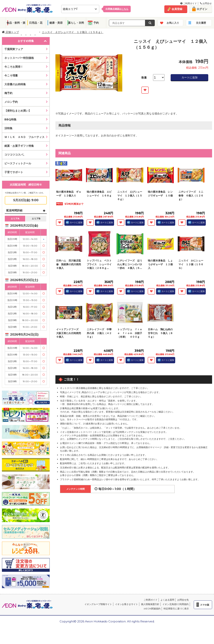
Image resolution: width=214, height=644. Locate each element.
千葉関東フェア (14, 49)
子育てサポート (14, 172)
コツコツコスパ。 (15, 155)
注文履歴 (201, 23)
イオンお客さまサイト (126, 604)
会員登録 (177, 9)
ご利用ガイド (189, 3)
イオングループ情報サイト (98, 604)
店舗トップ (10, 32)
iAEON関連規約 (152, 609)
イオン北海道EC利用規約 (175, 604)
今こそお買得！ (14, 67)
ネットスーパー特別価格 (19, 58)
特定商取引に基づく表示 (176, 609)
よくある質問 (167, 600)
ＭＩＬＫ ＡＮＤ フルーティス (24, 137)
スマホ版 (205, 605)
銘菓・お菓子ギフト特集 (19, 146)
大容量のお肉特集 (15, 84)
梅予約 (8, 93)
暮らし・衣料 (76, 23)
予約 (96, 23)
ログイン (202, 9)
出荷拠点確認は (117, 9)
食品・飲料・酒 (16, 23)
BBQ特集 (10, 119)
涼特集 (8, 128)
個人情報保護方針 (150, 604)
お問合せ (206, 3)
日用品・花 (36, 23)
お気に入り (173, 23)
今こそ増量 (11, 75)
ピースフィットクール (18, 163)
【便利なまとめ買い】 (18, 111)
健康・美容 (56, 23)
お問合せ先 (183, 600)
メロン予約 (11, 102)
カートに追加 (190, 77)
